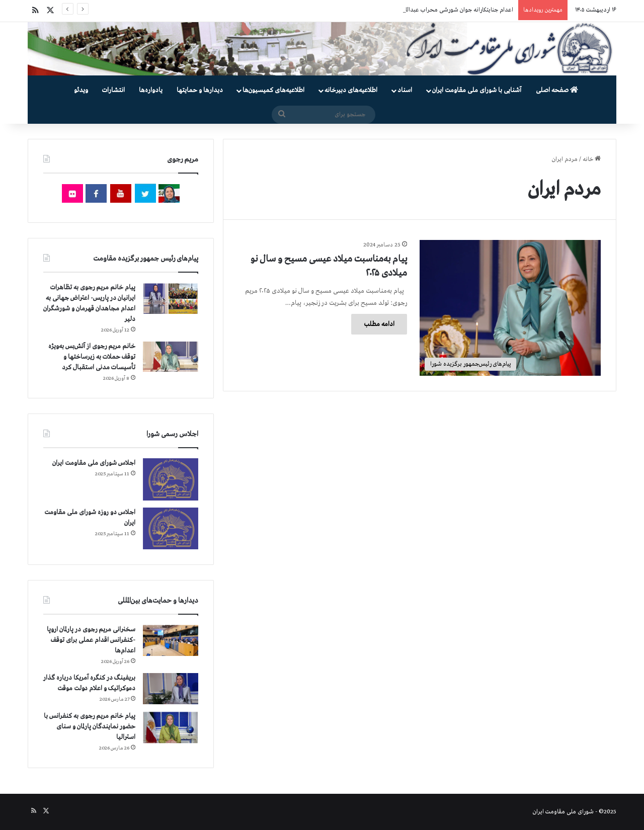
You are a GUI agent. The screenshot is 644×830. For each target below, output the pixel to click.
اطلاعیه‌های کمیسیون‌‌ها (273, 90)
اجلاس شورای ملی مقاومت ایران (94, 463)
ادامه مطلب (379, 324)
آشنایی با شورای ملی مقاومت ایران (477, 90)
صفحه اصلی (557, 90)
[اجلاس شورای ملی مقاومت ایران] (171, 479)
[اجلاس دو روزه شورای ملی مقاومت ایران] (171, 528)
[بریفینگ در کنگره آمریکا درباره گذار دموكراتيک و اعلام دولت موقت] (171, 689)
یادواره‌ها (151, 90)
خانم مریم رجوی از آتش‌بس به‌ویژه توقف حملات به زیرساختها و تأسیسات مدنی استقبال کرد (92, 357)
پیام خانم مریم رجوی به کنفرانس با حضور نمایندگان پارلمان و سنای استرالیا (90, 727)
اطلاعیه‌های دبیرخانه (351, 90)
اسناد (405, 90)
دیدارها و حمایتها (200, 90)
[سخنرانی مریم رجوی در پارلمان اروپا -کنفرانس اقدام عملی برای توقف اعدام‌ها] (171, 641)
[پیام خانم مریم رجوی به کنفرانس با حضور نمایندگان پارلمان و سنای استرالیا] (171, 727)
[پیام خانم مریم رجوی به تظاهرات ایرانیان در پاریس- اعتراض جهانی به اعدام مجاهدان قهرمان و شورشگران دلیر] (171, 298)
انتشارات (113, 90)
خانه (592, 159)
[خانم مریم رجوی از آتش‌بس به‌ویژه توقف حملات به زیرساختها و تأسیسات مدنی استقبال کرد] (171, 357)
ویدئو (81, 90)
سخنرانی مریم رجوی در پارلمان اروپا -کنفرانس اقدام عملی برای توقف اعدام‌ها (91, 640)
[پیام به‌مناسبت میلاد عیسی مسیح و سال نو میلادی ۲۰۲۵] (510, 308)
